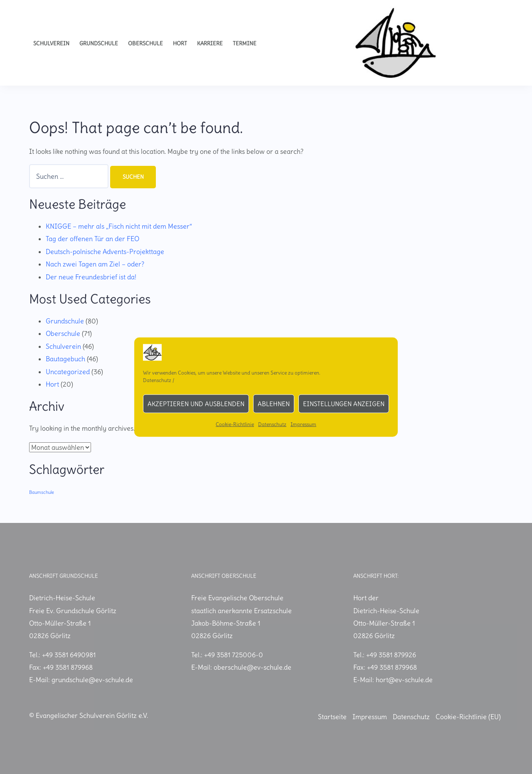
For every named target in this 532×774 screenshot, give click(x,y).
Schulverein (51, 43)
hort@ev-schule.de (404, 680)
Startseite (332, 717)
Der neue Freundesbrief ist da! (91, 277)
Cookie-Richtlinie (235, 424)
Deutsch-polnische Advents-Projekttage (105, 251)
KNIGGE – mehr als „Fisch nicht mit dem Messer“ (119, 226)
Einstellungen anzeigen (344, 403)
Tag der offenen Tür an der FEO (92, 239)
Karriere (210, 43)
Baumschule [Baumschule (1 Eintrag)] (42, 492)
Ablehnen (274, 403)
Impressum (303, 424)
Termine (245, 43)
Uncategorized (68, 372)
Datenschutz (157, 380)
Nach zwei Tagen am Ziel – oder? (95, 264)
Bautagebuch (65, 359)
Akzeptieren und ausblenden (196, 403)
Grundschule (99, 43)
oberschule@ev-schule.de (252, 667)
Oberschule (145, 43)
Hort (180, 43)
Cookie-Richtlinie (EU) (468, 717)
